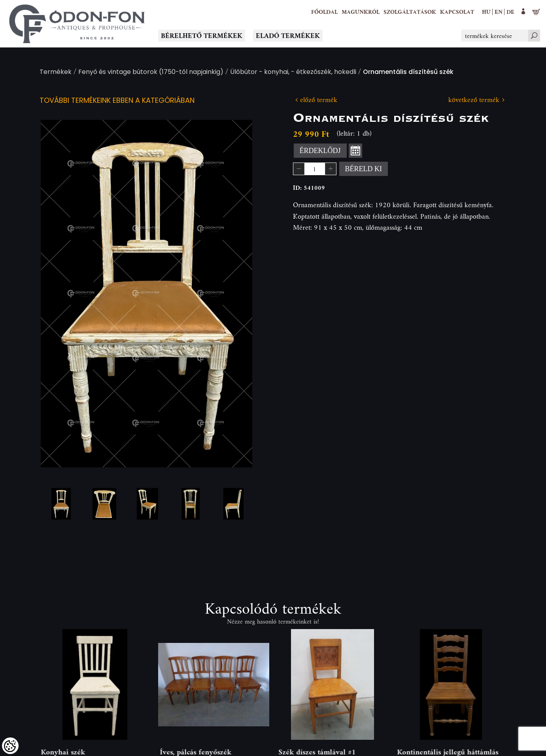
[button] (361, 12)
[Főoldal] (324, 12)
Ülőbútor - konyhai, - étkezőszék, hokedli (293, 73)
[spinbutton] (315, 169)
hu (486, 12)
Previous (59, 294)
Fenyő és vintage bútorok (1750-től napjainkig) (151, 73)
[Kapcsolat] (457, 12)
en (499, 12)
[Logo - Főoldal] (77, 24)
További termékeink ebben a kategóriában (117, 101)
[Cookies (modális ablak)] (10, 746)
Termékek (56, 73)
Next (234, 294)
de (510, 12)
